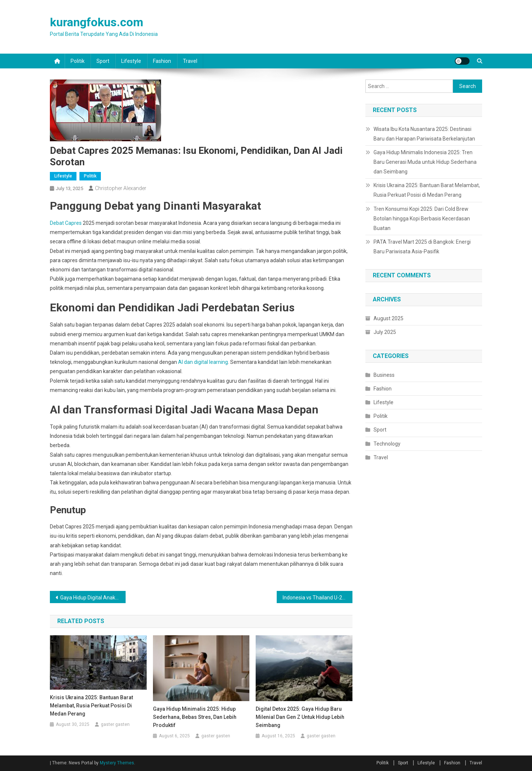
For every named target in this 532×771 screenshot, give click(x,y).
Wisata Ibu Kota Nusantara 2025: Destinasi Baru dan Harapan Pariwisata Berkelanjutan (424, 134)
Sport (103, 61)
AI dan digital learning (203, 362)
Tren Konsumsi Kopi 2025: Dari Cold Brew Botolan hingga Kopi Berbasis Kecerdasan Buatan (422, 219)
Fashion (162, 61)
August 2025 (388, 318)
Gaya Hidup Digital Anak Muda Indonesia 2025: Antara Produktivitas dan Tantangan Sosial (93, 598)
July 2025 (385, 332)
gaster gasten (115, 724)
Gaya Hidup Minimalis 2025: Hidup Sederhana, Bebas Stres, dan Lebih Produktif (195, 717)
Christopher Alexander (121, 188)
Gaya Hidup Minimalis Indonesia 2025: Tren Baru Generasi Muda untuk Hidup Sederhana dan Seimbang (425, 162)
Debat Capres (66, 223)
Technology (387, 444)
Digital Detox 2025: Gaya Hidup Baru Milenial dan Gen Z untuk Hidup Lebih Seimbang (300, 717)
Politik (78, 61)
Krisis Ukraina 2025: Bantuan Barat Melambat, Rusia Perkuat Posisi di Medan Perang (91, 706)
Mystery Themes (117, 763)
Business (384, 375)
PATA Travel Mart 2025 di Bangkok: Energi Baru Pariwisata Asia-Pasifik (422, 247)
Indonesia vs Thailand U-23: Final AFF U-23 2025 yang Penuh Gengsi (318, 598)
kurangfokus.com (97, 22)
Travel (190, 61)
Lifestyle (131, 61)
